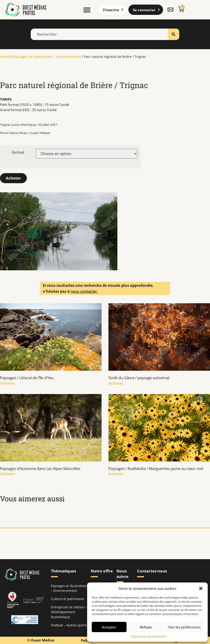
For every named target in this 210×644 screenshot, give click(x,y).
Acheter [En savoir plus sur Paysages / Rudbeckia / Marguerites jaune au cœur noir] (116, 474)
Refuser (146, 627)
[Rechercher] (174, 34)
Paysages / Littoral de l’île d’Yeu (27, 378)
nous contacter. (84, 291)
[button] (201, 588)
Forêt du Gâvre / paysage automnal (139, 378)
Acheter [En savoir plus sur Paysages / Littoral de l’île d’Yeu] (8, 383)
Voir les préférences (184, 627)
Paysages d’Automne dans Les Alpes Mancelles (40, 468)
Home (5, 56)
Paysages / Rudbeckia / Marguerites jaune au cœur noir (156, 468)
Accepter (109, 627)
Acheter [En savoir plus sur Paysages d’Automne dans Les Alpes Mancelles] (8, 474)
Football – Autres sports (69, 625)
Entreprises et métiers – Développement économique (69, 612)
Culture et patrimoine (68, 599)
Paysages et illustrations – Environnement (47, 56)
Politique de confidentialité (149, 636)
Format (18, 152)
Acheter (13, 178)
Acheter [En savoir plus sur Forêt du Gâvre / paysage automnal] (116, 383)
